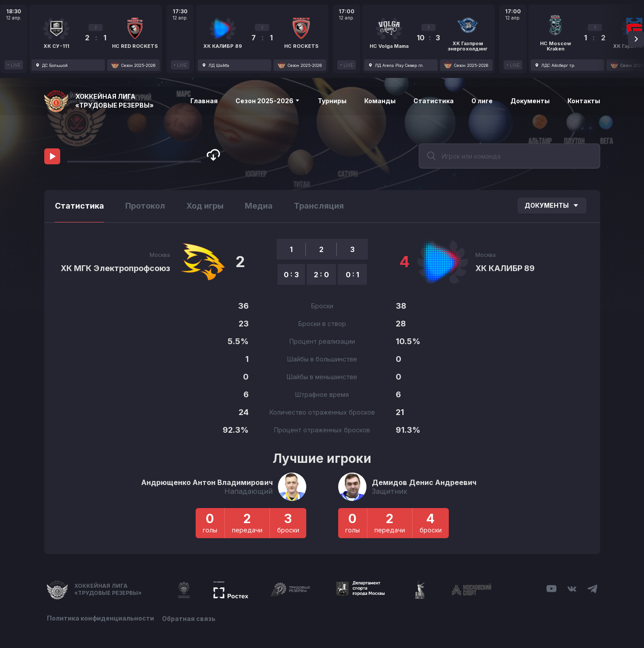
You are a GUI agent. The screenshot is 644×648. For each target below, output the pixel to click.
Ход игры (205, 206)
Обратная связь (190, 618)
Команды (380, 101)
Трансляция (319, 206)
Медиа (259, 206)
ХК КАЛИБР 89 (505, 268)
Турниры (332, 101)
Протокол (145, 206)
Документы (530, 101)
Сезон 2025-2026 (268, 101)
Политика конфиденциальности (100, 618)
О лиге (482, 101)
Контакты (584, 101)
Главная (204, 101)
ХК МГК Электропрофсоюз (115, 268)
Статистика (434, 101)
